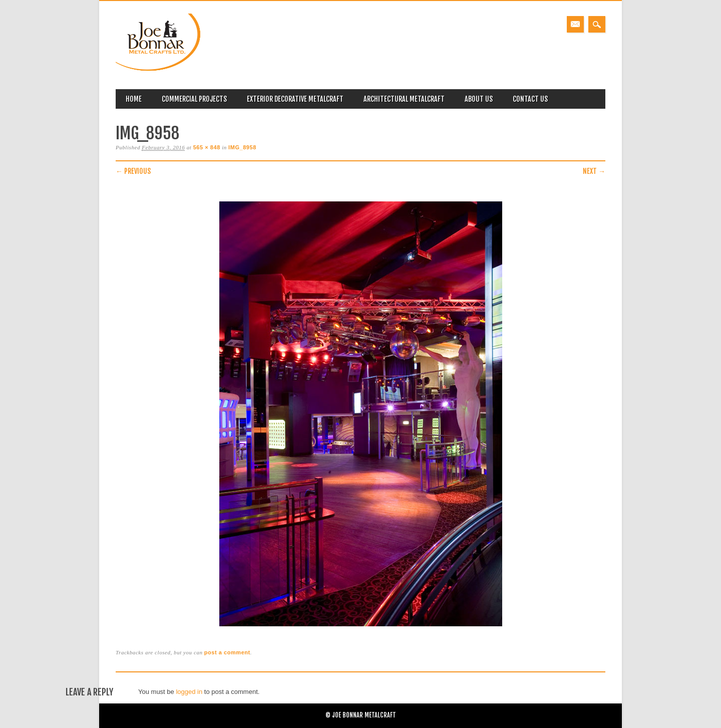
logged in (189, 692)
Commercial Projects (194, 99)
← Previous (133, 171)
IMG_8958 (242, 147)
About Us (479, 99)
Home (134, 99)
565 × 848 (207, 147)
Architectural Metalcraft (404, 99)
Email (575, 24)
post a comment (227, 652)
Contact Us (530, 99)
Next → (594, 171)
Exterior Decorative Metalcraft (295, 99)
